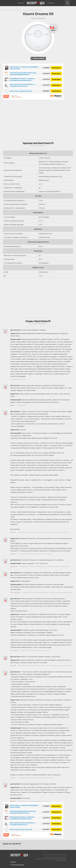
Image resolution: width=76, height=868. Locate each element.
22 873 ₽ (46, 79)
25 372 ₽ (46, 85)
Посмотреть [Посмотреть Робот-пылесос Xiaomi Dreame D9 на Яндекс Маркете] (56, 91)
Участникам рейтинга (17, 865)
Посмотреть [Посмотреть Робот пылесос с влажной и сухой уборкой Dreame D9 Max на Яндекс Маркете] (56, 68)
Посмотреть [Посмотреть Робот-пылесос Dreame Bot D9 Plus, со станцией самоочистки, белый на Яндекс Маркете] (56, 85)
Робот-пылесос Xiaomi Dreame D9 (21, 91)
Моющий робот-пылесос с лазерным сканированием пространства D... (22, 79)
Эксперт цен (36, 3)
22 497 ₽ (46, 73)
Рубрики (51, 3)
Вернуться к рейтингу (38, 58)
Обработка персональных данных (57, 859)
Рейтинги (21, 3)
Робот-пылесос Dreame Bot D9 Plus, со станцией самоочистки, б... (22, 85)
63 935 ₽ (46, 91)
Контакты (64, 855)
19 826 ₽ (46, 68)
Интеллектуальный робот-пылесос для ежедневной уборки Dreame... (23, 74)
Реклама (13, 862)
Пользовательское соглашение (52, 857)
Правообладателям (61, 860)
